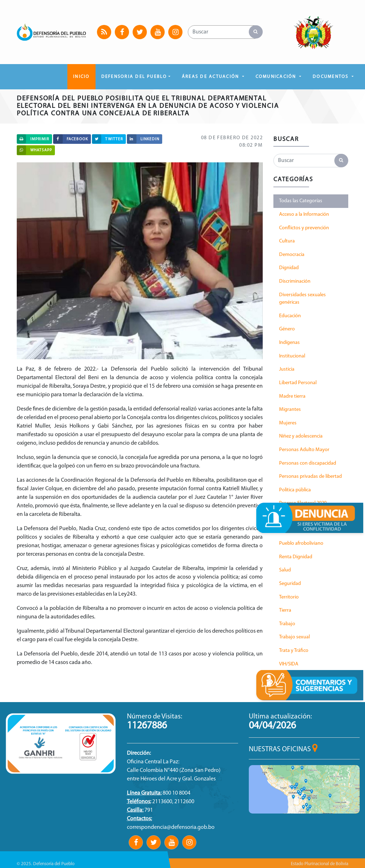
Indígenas (289, 343)
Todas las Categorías (301, 201)
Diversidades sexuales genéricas (302, 299)
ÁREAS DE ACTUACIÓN (211, 77)
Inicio (81, 77)
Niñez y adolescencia (301, 436)
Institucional (292, 356)
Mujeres (288, 423)
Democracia (292, 255)
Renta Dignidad (296, 557)
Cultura (287, 241)
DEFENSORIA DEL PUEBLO (134, 77)
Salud (285, 570)
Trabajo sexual (294, 637)
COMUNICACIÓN (277, 77)
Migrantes (290, 410)
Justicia (287, 369)
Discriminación (295, 281)
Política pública (295, 490)
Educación (290, 316)
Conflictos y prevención (304, 228)
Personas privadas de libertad (310, 477)
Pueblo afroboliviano (301, 543)
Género (287, 329)
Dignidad (289, 268)
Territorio (289, 597)
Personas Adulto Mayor (304, 450)
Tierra (285, 610)
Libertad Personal (298, 383)
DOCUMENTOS (331, 77)
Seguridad (290, 584)
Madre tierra (292, 396)
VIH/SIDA (289, 664)
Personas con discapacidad (308, 463)
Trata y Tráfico (294, 651)
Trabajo (287, 624)
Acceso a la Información (304, 215)
